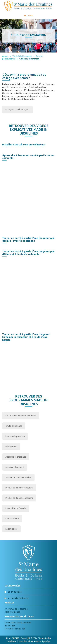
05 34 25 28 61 (15, 592)
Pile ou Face (11, 447)
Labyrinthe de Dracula (16, 508)
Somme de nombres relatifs (18, 477)
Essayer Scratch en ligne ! (17, 110)
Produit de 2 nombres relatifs (19, 488)
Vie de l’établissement (22, 56)
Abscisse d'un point (15, 467)
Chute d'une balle (14, 426)
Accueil (5, 56)
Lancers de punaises (15, 436)
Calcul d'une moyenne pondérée (21, 416)
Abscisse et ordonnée (16, 457)
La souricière (11, 529)
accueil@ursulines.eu (19, 598)
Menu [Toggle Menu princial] (28, 16)
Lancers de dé (12, 519)
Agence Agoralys (42, 641)
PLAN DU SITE (13, 638)
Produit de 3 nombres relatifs (19, 498)
